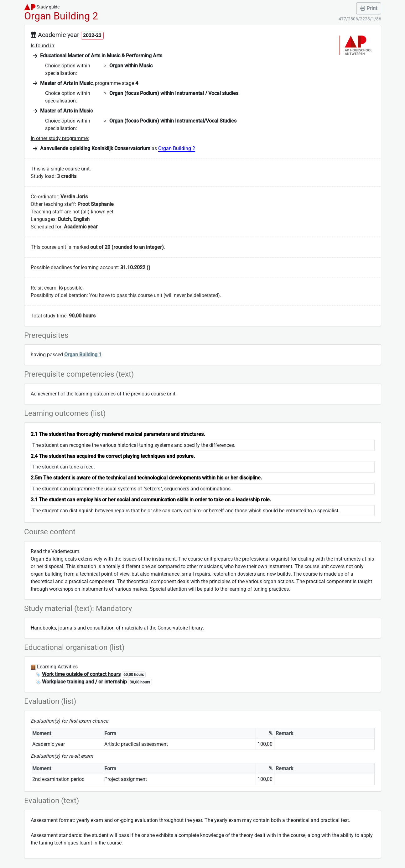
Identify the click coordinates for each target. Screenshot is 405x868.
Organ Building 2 (177, 148)
